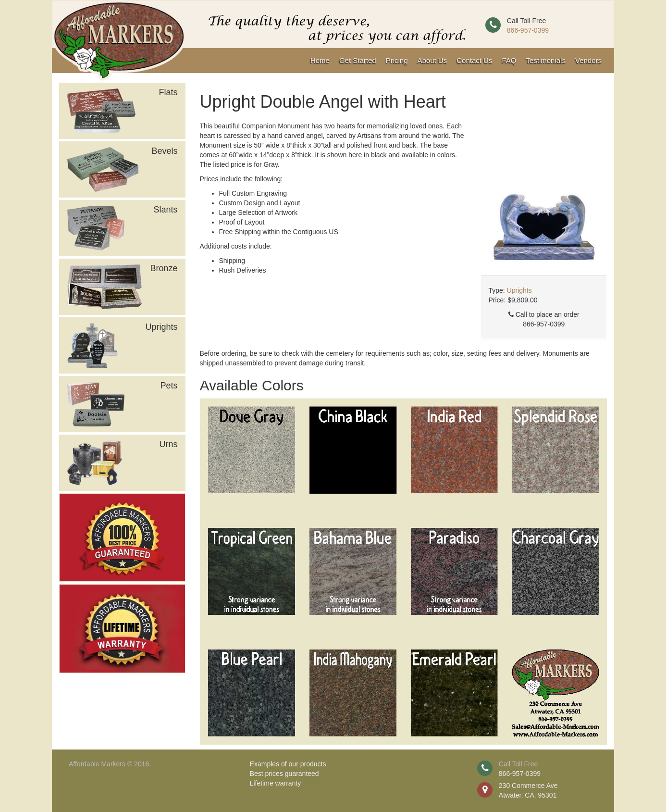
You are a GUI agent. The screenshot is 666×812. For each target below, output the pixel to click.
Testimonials (546, 60)
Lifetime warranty (276, 783)
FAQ (509, 60)
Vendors (588, 60)
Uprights (519, 290)
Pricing (397, 60)
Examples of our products (288, 764)
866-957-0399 (528, 30)
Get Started (358, 60)
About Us (432, 60)
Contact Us (474, 60)
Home (320, 60)
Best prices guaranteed (284, 774)
